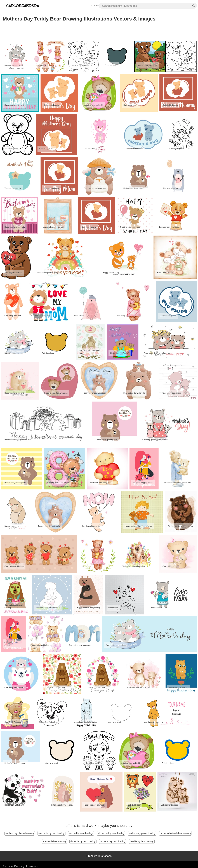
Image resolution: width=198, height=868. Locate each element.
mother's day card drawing (112, 841)
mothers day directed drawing (20, 833)
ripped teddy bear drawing (83, 841)
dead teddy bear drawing (142, 841)
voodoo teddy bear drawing (51, 833)
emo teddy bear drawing (54, 841)
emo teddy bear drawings (81, 833)
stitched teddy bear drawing (111, 833)
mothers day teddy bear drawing (175, 833)
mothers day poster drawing (142, 833)
